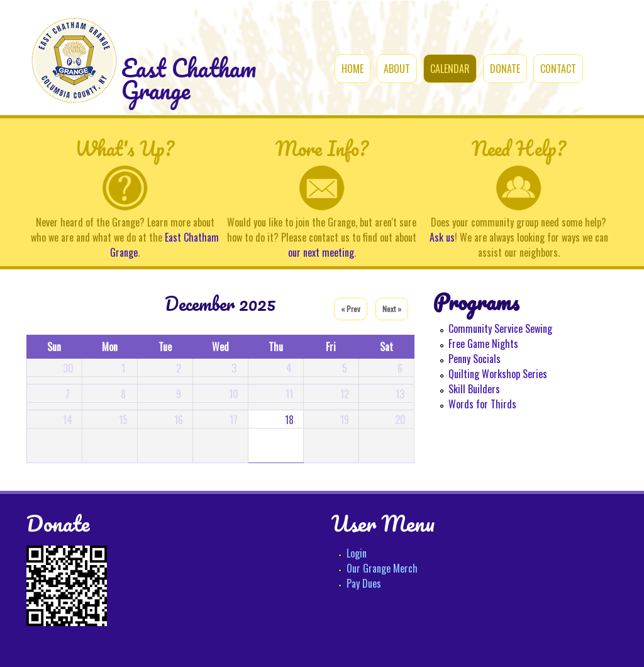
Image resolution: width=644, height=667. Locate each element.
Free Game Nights (483, 344)
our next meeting (321, 252)
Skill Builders (474, 389)
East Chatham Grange (189, 79)
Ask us (442, 237)
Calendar (450, 69)
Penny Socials (475, 359)
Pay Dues (364, 583)
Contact (558, 69)
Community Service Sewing (500, 328)
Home (353, 69)
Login (357, 553)
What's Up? (125, 148)
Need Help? (519, 148)
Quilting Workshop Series (498, 374)
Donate (505, 69)
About (397, 69)
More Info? (322, 148)
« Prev (351, 309)
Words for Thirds (482, 404)
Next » (392, 309)
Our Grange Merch (382, 568)
